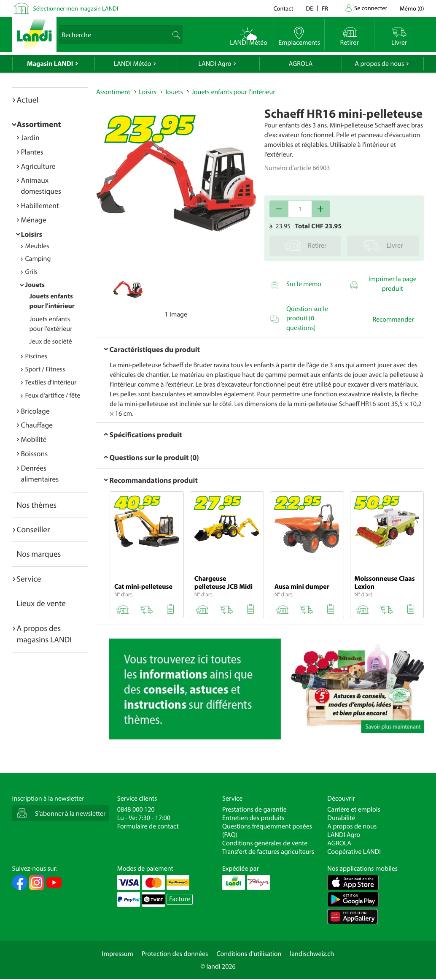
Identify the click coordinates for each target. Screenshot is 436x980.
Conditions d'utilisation (249, 954)
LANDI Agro (215, 64)
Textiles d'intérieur (51, 382)
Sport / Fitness (45, 369)
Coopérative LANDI (354, 852)
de (310, 8)
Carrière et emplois (354, 809)
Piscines (36, 356)
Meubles (37, 246)
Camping (38, 259)
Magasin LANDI (50, 64)
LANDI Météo (133, 64)
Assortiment (39, 124)
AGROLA (300, 64)
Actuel (28, 100)
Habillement (40, 205)
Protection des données (175, 954)
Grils (32, 272)
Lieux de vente (41, 603)
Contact (283, 8)
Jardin (30, 137)
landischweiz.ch (312, 954)
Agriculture (38, 166)
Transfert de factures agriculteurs (268, 852)
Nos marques (39, 554)
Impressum (118, 954)
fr (325, 8)
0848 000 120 (136, 809)
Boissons (35, 453)
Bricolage (35, 411)
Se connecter (371, 8)
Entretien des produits (253, 818)
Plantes (32, 152)
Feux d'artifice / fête (53, 395)
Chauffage (37, 425)
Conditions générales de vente (265, 843)
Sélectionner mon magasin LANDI (76, 8)
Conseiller (34, 529)
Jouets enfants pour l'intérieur (233, 92)
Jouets (35, 285)
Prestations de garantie (254, 809)
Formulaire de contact (148, 826)
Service (29, 579)
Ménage (34, 220)
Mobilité (34, 439)
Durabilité (341, 818)
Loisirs (32, 234)
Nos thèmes (37, 505)
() (412, 8)
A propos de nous (379, 64)
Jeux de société (51, 341)
